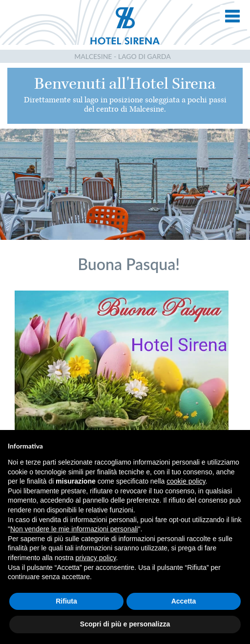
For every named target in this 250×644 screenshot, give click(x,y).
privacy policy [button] (96, 558)
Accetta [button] (184, 601)
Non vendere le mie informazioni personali (74, 529)
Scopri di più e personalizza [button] (125, 624)
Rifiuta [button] (66, 601)
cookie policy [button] (186, 481)
